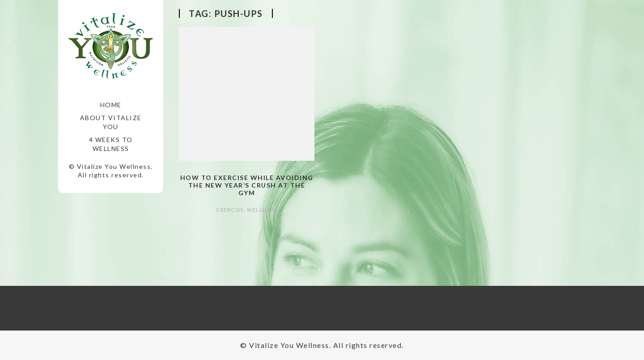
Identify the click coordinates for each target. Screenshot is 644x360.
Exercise (230, 210)
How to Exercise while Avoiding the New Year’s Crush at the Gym (247, 185)
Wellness (262, 210)
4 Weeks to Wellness (111, 144)
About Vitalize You (111, 122)
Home (111, 105)
